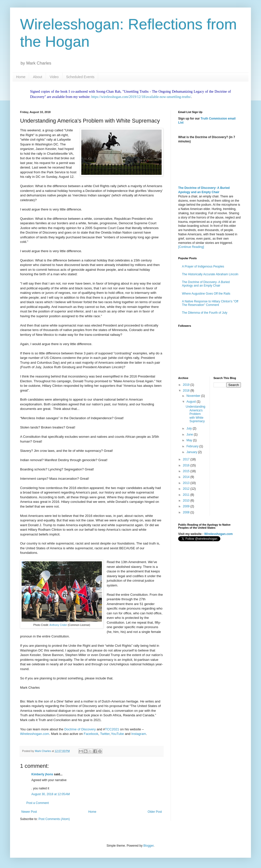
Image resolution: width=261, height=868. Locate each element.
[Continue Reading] (191, 247)
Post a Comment (38, 803)
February (193, 446)
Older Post (155, 812)
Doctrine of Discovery (80, 729)
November (194, 396)
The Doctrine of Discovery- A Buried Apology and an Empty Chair (206, 284)
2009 (187, 506)
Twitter (105, 734)
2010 (187, 501)
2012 (187, 489)
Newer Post (29, 812)
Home (21, 77)
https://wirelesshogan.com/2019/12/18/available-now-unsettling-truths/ (141, 97)
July (190, 428)
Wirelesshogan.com (35, 734)
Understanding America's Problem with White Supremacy (195, 414)
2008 (187, 512)
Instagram (139, 734)
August (192, 402)
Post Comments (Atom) (54, 819)
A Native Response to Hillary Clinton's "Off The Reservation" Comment (210, 303)
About (38, 77)
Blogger (148, 846)
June (190, 435)
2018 (187, 391)
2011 (187, 495)
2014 (187, 477)
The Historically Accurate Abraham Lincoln (210, 274)
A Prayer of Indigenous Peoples (203, 266)
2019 (187, 385)
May (190, 440)
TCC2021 (112, 729)
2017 (187, 459)
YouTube (118, 734)
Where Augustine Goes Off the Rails (206, 294)
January (192, 452)
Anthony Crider (58, 625)
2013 (187, 483)
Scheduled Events (80, 77)
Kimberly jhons (42, 774)
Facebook (91, 734)
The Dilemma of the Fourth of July (205, 313)
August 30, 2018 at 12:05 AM (51, 794)
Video (54, 77)
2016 (187, 465)
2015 (187, 471)
